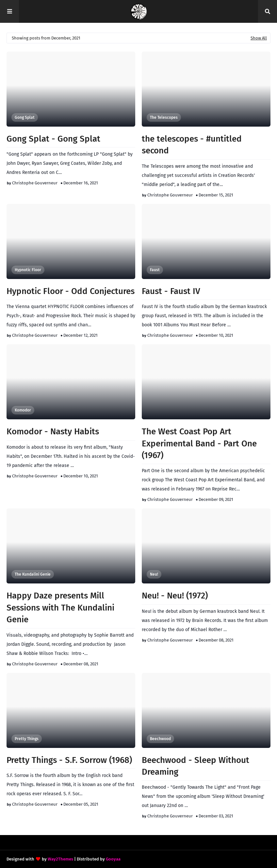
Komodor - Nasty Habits (53, 432)
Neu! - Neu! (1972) (175, 596)
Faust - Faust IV (171, 291)
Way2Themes (60, 859)
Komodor (23, 410)
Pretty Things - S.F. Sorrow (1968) (69, 760)
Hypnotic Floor (28, 270)
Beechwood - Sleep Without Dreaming (196, 766)
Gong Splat (25, 117)
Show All (259, 38)
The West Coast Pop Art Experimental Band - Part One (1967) (199, 443)
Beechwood (160, 739)
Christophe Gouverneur (35, 183)
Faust (155, 270)
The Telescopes (164, 117)
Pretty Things (27, 739)
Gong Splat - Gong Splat (53, 139)
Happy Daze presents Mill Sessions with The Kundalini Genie (60, 608)
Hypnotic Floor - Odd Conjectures (71, 291)
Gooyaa (113, 859)
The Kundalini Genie (33, 574)
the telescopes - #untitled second (192, 145)
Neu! (154, 574)
